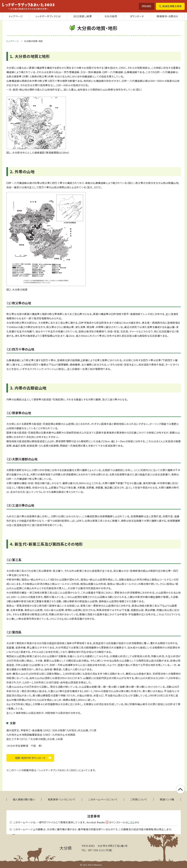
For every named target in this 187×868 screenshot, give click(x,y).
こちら (131, 822)
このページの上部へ (180, 789)
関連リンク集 (167, 799)
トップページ (16, 16)
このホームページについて (103, 799)
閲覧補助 (147, 6)
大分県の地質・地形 (34, 41)
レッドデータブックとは (48, 16)
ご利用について (139, 799)
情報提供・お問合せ (167, 16)
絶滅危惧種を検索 (172, 6)
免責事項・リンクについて (62, 799)
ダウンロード (137, 16)
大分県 (66, 848)
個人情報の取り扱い (24, 799)
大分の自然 (111, 16)
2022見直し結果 (83, 16)
